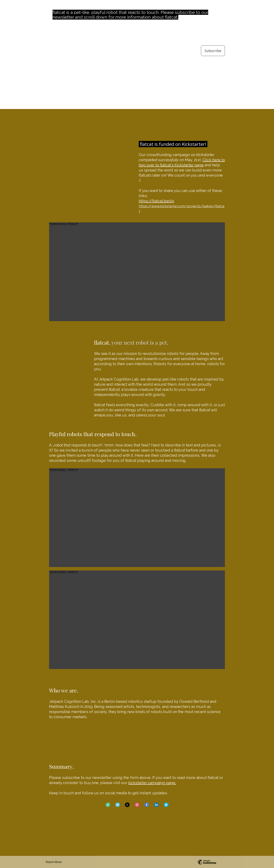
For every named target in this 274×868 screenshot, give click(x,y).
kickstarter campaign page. (152, 783)
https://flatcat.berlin (156, 201)
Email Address (213, 30)
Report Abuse (54, 862)
